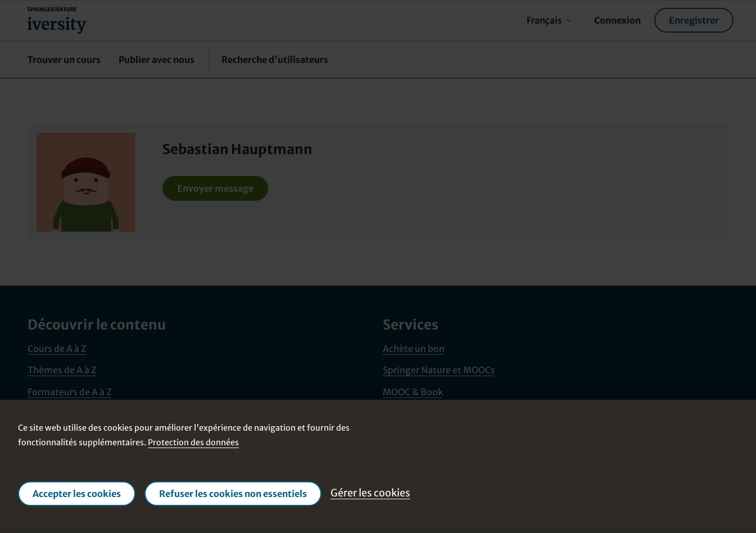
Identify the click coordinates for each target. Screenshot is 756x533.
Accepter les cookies (77, 494)
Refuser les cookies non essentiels (233, 494)
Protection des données (193, 442)
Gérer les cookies (370, 493)
